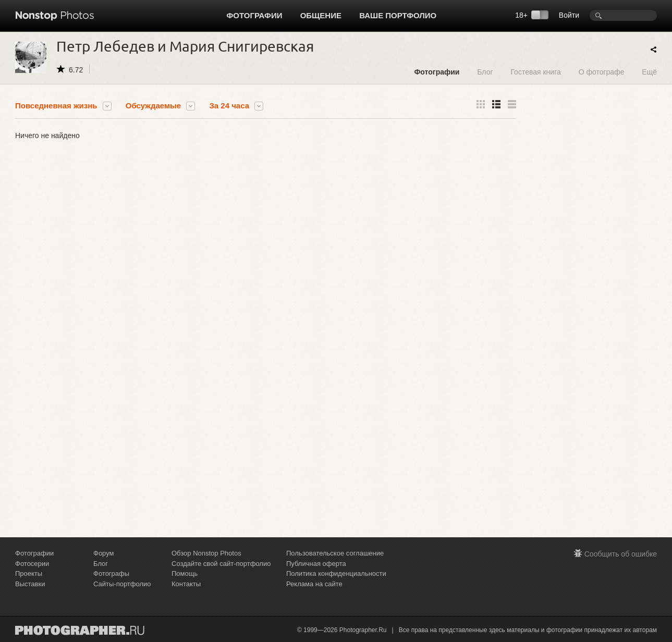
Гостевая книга (535, 72)
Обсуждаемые (154, 106)
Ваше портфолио (398, 15)
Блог (485, 72)
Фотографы (111, 573)
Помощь (185, 573)
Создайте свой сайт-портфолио (221, 564)
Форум (104, 553)
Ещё (649, 72)
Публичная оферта (316, 564)
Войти (569, 15)
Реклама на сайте (314, 584)
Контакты (186, 584)
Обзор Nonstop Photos (206, 553)
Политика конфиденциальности (336, 573)
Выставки (30, 584)
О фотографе (602, 72)
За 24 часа (229, 106)
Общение (321, 15)
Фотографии (255, 15)
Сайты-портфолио (122, 584)
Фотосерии (32, 564)
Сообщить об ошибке (621, 554)
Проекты (29, 573)
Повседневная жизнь (56, 106)
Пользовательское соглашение (335, 553)
